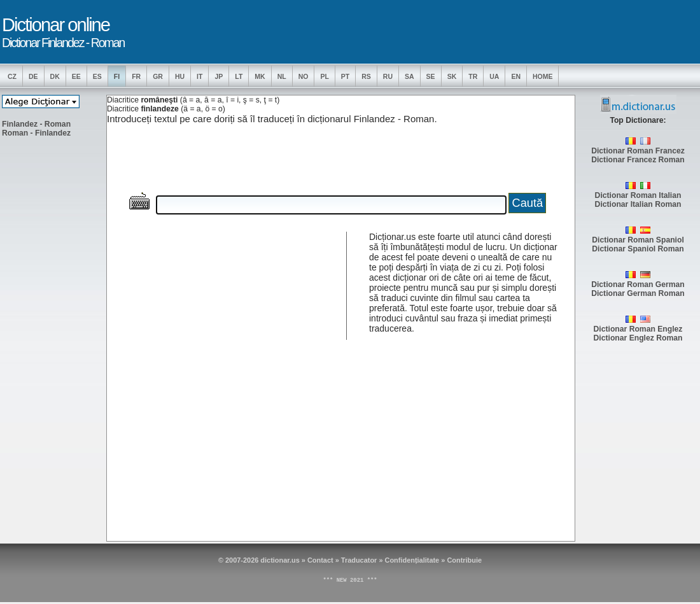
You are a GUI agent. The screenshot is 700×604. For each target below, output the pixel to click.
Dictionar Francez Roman (638, 160)
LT (239, 76)
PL (324, 76)
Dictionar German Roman (638, 293)
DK (55, 76)
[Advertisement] (53, 338)
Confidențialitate (412, 560)
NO (304, 76)
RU (388, 76)
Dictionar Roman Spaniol (638, 240)
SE (431, 76)
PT (345, 76)
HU (180, 76)
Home (543, 76)
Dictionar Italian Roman (638, 204)
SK (452, 76)
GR (158, 76)
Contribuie (464, 560)
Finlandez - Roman (36, 124)
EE (76, 76)
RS (366, 76)
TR (473, 76)
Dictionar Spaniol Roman (638, 249)
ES (97, 76)
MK (260, 76)
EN (516, 76)
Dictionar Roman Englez (638, 329)
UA (494, 76)
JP (219, 76)
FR (136, 76)
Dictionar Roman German (638, 284)
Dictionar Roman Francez (638, 151)
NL (282, 76)
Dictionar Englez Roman (638, 338)
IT (199, 76)
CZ (12, 76)
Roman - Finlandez (36, 133)
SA (409, 76)
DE (33, 76)
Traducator (359, 560)
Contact (320, 560)
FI (117, 76)
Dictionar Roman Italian (638, 195)
